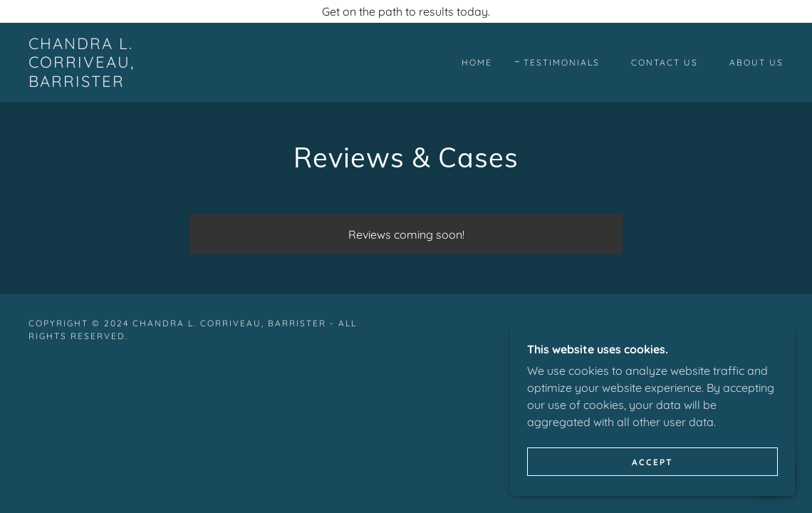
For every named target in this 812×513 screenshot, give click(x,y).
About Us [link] (756, 62)
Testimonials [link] (562, 62)
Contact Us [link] (665, 62)
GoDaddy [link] (659, 330)
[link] (130, 83)
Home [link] (477, 62)
